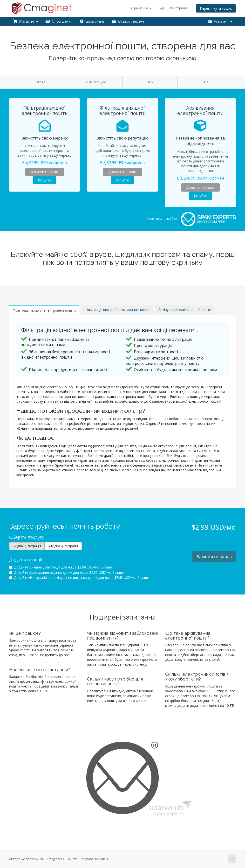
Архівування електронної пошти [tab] (185, 310)
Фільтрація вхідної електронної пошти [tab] (44, 310)
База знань (92, 21)
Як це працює (95, 82)
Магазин (25, 21)
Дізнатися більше (45, 172)
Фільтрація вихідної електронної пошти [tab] (117, 310)
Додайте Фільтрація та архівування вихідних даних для (79, 578)
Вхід (161, 8)
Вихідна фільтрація (63, 546)
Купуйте (44, 180)
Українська (141, 8)
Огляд (40, 82)
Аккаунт (220, 21)
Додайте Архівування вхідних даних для (66, 572)
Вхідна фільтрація (27, 546)
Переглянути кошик (216, 8)
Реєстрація (179, 8)
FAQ (205, 82)
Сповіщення (59, 21)
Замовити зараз (214, 557)
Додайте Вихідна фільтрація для (61, 567)
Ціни (150, 82)
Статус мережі (128, 21)
